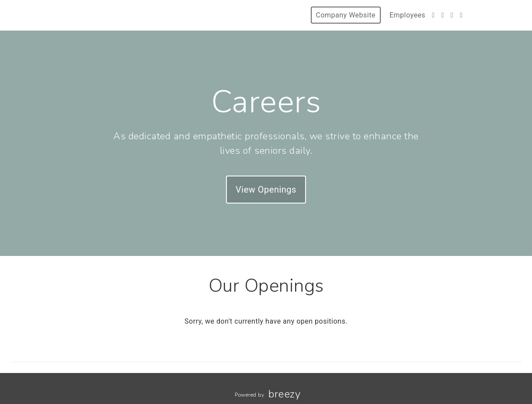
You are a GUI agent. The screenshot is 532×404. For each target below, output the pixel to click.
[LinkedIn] (452, 15)
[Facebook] (433, 15)
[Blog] (461, 15)
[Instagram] (442, 15)
